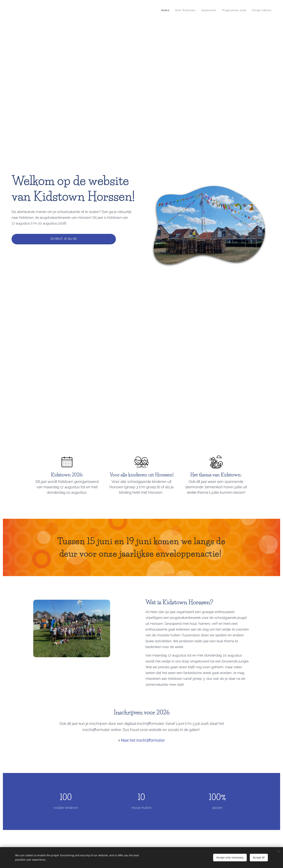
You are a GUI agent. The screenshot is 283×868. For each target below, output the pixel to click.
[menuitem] (161, 10)
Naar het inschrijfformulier (143, 740)
